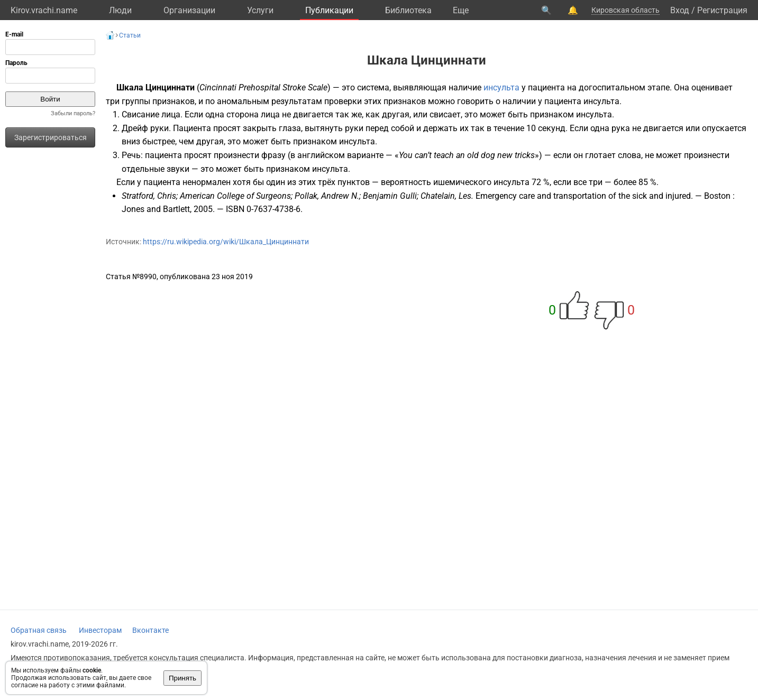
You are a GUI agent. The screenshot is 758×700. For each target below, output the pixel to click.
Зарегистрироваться (51, 137)
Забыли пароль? (73, 113)
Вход (680, 10)
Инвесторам (100, 630)
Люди (120, 10)
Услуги (260, 10)
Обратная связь (39, 630)
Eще (461, 10)
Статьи (130, 35)
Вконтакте (150, 630)
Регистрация (722, 10)
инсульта (501, 87)
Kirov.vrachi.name (44, 10)
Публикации (329, 10)
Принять (182, 678)
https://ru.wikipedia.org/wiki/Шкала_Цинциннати (226, 242)
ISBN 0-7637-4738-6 (263, 209)
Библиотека (408, 10)
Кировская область (625, 10)
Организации (189, 10)
